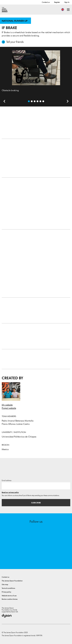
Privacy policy (6, 592)
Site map (5, 585)
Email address (7, 481)
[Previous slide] (3, 102)
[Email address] (36, 486)
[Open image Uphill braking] (35, 101)
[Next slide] (67, 102)
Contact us (46, 2)
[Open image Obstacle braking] (29, 101)
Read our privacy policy (10, 492)
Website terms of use (9, 596)
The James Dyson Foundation (12, 581)
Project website (9, 408)
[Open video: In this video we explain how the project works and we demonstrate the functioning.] (32, 101)
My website (7, 405)
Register (57, 2)
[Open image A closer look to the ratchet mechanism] (38, 101)
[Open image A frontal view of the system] (40, 101)
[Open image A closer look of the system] (43, 101)
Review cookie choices (10, 599)
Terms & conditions (8, 588)
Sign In (67, 2)
